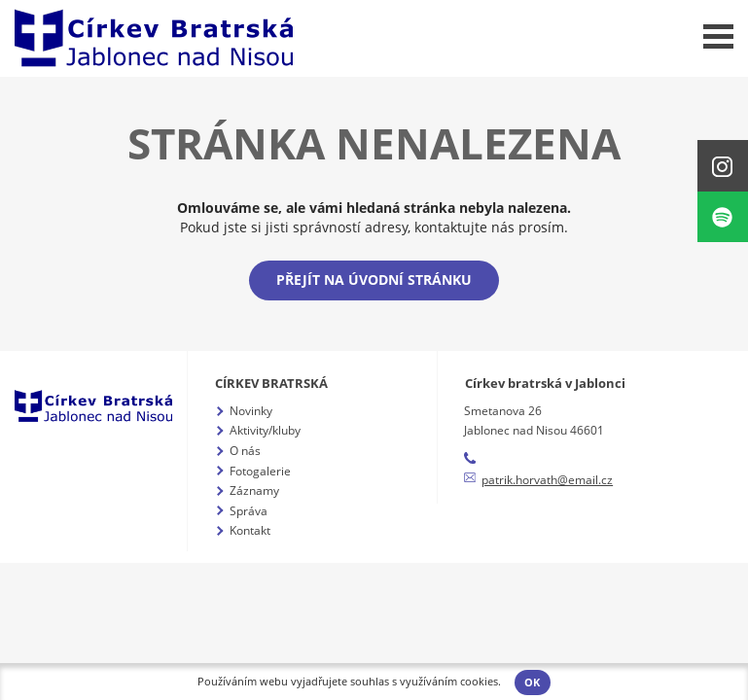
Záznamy (254, 490)
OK (532, 682)
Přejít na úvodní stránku (374, 280)
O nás (245, 451)
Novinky (251, 411)
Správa (249, 511)
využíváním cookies (449, 682)
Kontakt (250, 530)
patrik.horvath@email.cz (547, 480)
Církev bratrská (271, 383)
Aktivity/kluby (265, 430)
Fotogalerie (260, 471)
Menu (718, 36)
